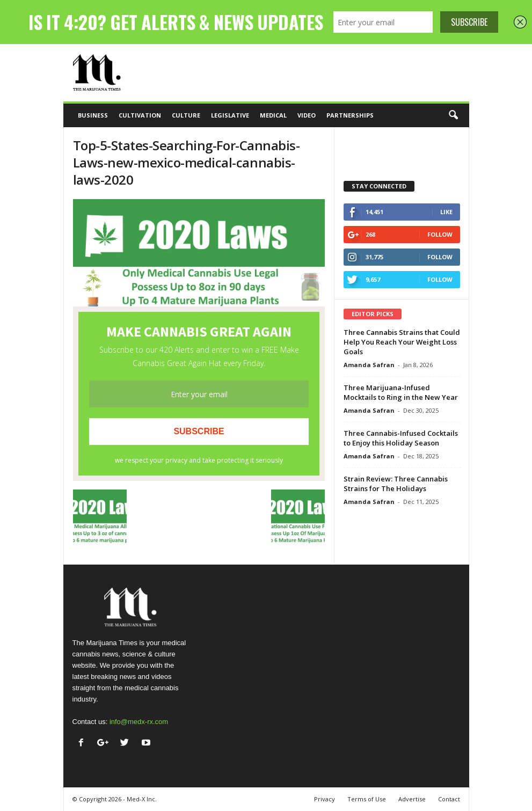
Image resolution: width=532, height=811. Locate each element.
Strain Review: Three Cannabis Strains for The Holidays (396, 484)
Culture (186, 115)
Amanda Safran (369, 365)
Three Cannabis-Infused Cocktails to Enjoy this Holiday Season (401, 438)
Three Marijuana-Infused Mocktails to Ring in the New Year (401, 392)
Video (307, 115)
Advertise (412, 799)
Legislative (230, 115)
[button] (453, 115)
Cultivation (140, 115)
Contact (449, 799)
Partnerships (350, 115)
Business (93, 115)
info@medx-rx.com (139, 722)
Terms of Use (367, 799)
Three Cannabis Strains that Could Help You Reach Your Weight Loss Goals (402, 342)
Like (446, 212)
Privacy (325, 799)
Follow (440, 234)
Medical (273, 115)
